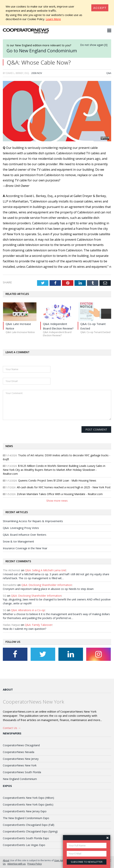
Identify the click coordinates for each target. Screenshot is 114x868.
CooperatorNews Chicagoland (21, 745)
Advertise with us (17, 864)
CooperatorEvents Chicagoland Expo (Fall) (29, 825)
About (8, 689)
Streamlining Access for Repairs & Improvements (33, 521)
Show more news (57, 501)
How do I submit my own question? (24, 629)
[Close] (100, 8)
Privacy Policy (35, 864)
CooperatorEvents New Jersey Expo (25, 811)
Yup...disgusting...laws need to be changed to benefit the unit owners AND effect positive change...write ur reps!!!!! (57, 601)
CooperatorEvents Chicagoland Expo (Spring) (30, 831)
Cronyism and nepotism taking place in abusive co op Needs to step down (48, 589)
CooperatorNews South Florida (22, 772)
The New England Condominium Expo (26, 818)
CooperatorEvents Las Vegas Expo (24, 845)
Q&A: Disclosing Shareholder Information (47, 585)
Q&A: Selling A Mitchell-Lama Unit (45, 570)
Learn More (53, 19)
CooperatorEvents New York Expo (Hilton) (28, 798)
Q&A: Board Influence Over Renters (25, 535)
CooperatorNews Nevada (19, 752)
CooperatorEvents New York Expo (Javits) (28, 804)
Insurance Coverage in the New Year (25, 548)
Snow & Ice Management (18, 541)
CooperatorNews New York (20, 765)
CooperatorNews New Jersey (21, 759)
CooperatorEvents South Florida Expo (26, 838)
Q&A (109, 73)
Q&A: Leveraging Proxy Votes (21, 528)
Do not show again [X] (94, 45)
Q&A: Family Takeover (38, 625)
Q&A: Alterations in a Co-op (28, 610)
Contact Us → (12, 728)
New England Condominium (20, 779)
